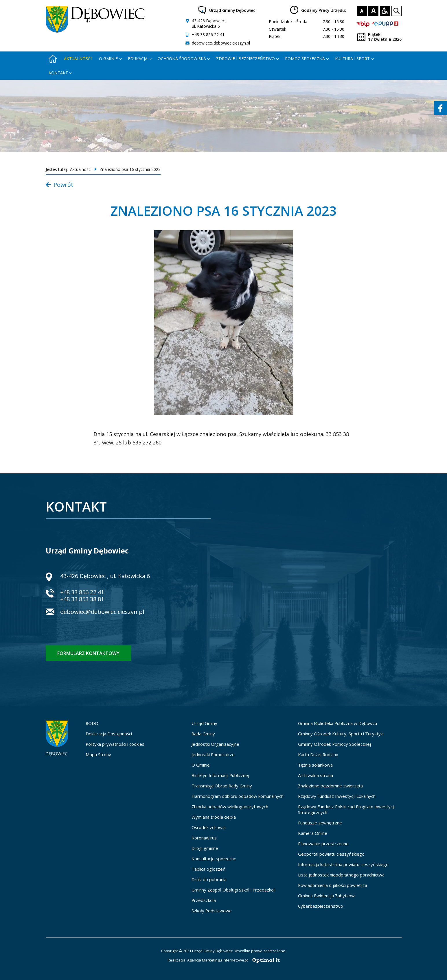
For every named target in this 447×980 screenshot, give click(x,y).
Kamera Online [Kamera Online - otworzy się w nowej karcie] (313, 833)
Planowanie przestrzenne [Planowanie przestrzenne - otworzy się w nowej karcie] (323, 844)
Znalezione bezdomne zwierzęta (330, 786)
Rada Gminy (203, 734)
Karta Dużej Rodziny (318, 754)
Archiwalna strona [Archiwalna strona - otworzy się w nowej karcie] (316, 775)
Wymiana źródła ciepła (214, 817)
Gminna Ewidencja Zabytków (326, 896)
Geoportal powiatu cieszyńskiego (331, 854)
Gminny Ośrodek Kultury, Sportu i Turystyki (341, 734)
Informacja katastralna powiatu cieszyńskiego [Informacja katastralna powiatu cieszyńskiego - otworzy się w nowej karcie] (343, 864)
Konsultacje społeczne (214, 859)
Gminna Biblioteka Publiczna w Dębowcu (337, 723)
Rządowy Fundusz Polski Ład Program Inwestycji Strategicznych (346, 809)
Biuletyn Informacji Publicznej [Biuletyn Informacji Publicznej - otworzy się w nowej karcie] (220, 775)
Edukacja (138, 59)
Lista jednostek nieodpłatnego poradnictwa (341, 875)
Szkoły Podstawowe (212, 911)
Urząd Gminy (204, 723)
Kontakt (58, 73)
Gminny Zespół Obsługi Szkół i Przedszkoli (233, 890)
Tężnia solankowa (315, 765)
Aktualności (78, 59)
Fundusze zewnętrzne (320, 823)
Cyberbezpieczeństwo (321, 906)
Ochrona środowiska (182, 59)
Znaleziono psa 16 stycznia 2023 (130, 169)
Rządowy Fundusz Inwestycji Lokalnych (337, 796)
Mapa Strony (98, 754)
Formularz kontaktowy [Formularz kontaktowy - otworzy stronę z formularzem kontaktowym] (88, 653)
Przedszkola (204, 900)
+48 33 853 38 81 (82, 599)
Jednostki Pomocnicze (213, 754)
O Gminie (201, 765)
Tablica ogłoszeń (208, 869)
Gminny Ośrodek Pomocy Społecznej (334, 744)
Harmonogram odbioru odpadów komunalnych (238, 796)
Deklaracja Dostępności (109, 734)
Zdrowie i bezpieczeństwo (245, 59)
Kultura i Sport (352, 59)
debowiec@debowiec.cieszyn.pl (221, 43)
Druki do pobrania (209, 879)
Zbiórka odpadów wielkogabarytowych (230, 806)
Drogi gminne (205, 848)
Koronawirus (204, 838)
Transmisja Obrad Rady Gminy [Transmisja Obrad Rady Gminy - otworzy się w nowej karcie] (222, 786)
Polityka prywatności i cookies (115, 744)
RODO (92, 723)
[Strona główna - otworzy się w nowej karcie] (53, 59)
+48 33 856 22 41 (208, 35)
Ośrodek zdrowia (209, 827)
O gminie (108, 59)
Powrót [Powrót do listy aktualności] (59, 185)
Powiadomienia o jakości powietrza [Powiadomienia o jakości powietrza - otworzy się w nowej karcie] (333, 885)
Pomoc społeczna (305, 59)
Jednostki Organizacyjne (215, 744)
